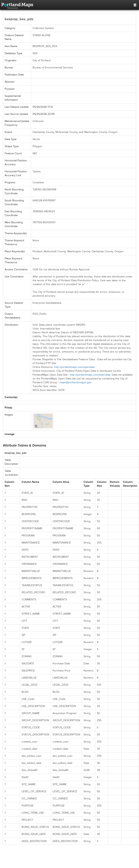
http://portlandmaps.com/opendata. (90, 375)
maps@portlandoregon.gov (75, 382)
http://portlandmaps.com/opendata (74, 367)
